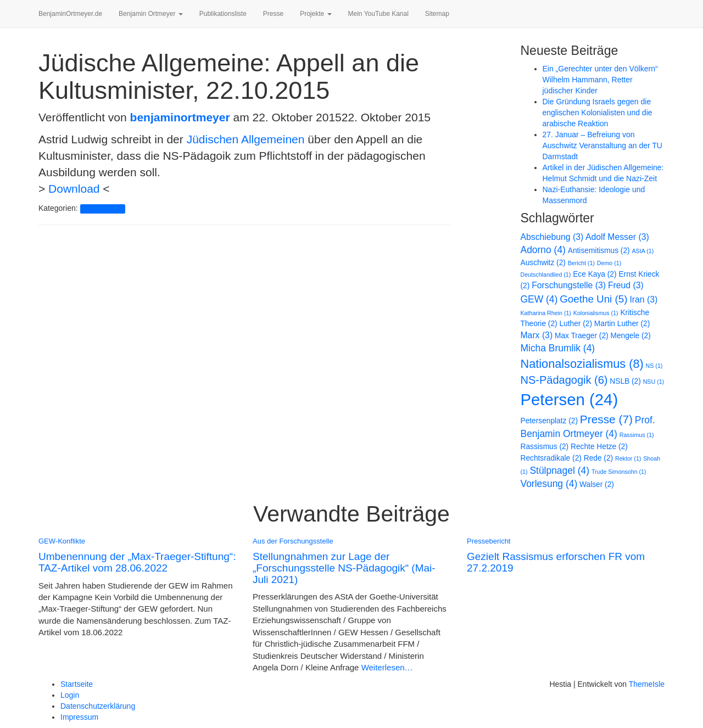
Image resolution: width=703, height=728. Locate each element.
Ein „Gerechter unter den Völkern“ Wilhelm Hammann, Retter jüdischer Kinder (600, 80)
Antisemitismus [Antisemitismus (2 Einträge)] (599, 251)
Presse (273, 14)
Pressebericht (102, 209)
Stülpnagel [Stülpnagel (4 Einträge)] (559, 471)
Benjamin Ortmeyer (151, 14)
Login (70, 695)
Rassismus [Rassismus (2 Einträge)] (545, 447)
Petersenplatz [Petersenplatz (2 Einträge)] (549, 421)
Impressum (79, 717)
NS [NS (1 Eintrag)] (654, 366)
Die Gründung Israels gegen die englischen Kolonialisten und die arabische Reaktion (598, 113)
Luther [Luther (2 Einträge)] (575, 324)
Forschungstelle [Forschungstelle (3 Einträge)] (569, 285)
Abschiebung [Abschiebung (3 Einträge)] (552, 237)
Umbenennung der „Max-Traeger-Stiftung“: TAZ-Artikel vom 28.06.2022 (137, 562)
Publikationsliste (223, 14)
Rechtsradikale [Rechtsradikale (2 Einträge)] (551, 458)
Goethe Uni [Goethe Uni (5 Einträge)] (593, 299)
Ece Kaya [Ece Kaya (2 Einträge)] (595, 274)
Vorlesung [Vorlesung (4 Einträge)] (549, 484)
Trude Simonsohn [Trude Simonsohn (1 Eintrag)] (619, 472)
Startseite (77, 684)
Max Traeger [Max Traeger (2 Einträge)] (582, 336)
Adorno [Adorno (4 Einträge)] (543, 250)
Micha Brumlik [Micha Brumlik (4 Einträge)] (558, 348)
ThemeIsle (647, 684)
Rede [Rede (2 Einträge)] (598, 458)
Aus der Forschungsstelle (293, 541)
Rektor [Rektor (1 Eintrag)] (628, 458)
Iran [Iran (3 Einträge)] (643, 299)
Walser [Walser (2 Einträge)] (597, 485)
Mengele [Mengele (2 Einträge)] (631, 336)
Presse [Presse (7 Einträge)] (606, 419)
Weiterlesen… (386, 667)
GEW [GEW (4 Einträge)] (539, 299)
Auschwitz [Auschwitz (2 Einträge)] (543, 263)
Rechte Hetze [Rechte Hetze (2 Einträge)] (599, 447)
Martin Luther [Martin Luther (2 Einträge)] (622, 324)
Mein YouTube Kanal (378, 14)
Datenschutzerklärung (98, 706)
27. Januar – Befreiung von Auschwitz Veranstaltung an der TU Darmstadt (602, 145)
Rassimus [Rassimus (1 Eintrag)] (637, 435)
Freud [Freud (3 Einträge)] (626, 285)
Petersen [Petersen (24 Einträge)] (570, 399)
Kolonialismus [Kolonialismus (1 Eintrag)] (596, 313)
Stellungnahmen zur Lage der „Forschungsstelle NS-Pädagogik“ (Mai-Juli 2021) (344, 568)
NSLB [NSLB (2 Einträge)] (625, 381)
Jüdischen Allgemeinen (246, 139)
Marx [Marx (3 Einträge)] (537, 335)
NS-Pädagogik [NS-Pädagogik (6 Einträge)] (564, 380)
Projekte (316, 14)
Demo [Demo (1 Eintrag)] (609, 263)
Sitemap (437, 14)
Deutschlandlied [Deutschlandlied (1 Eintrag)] (546, 275)
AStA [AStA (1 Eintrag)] (643, 251)
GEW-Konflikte (62, 541)
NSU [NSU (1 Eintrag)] (654, 382)
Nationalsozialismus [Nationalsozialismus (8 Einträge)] (582, 364)
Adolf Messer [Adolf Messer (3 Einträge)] (617, 237)
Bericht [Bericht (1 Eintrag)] (581, 263)
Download (74, 189)
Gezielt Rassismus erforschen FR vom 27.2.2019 (556, 562)
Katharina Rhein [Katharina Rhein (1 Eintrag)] (546, 313)
